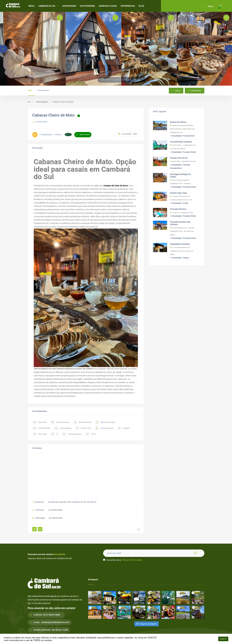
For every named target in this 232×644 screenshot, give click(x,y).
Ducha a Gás (83, 428)
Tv (54, 434)
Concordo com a (123, 560)
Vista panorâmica (72, 434)
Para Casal (40, 434)
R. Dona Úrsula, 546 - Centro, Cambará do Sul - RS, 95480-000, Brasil (182, 231)
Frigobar (123, 428)
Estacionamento (104, 428)
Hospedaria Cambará (180, 244)
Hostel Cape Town (179, 193)
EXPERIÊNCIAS (128, 6)
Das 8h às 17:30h (60, 630)
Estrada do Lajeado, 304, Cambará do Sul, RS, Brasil (72, 502)
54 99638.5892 (40, 122)
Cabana (186, 258)
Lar (29, 102)
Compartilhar (195, 91)
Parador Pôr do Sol (179, 158)
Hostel (185, 203)
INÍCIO (31, 6)
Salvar (176, 91)
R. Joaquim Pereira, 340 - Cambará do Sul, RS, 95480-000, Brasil (182, 251)
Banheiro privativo (105, 422)
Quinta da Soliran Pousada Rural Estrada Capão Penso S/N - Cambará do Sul (183, 129)
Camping (186, 165)
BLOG (142, 6)
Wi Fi (91, 434)
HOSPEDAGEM (69, 6)
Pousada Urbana (189, 152)
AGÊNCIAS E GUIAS (108, 6)
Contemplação (63, 428)
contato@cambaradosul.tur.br (55, 622)
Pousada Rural (189, 136)
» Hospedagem (42, 102)
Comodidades (43, 90)
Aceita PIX (39, 422)
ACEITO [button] (223, 639)
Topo (30, 90)
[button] (101, 80)
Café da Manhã (41, 428)
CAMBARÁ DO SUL (48, 6)
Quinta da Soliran (178, 122)
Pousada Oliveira (178, 209)
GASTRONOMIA (87, 6)
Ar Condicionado (60, 422)
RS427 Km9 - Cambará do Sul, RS (183, 161)
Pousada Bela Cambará (181, 142)
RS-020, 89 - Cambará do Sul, (182, 213)
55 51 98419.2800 (51, 615)
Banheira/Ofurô (82, 422)
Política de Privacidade (132, 560)
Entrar (209, 6)
